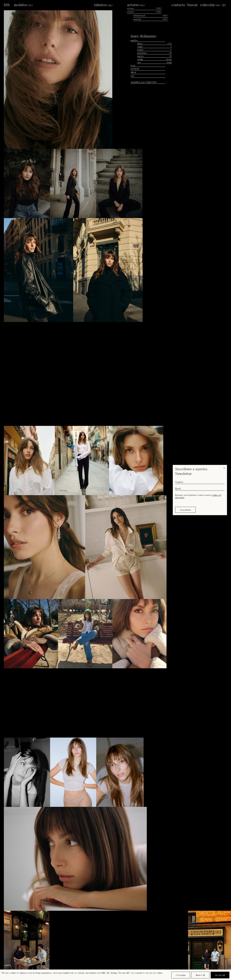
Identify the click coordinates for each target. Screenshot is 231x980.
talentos (103, 5)
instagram (135, 69)
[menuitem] (224, 5)
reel (132, 76)
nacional (151, 19)
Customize (181, 975)
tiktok (133, 72)
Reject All (200, 975)
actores (136, 5)
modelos (23, 5)
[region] (116, 975)
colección (210, 5)
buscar (193, 5)
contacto (178, 5)
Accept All (220, 975)
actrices (144, 12)
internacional (151, 16)
